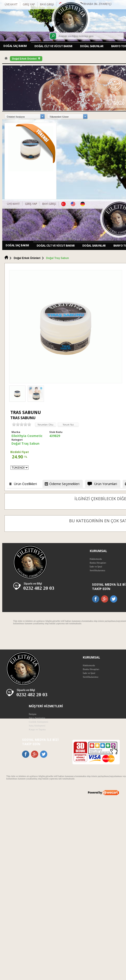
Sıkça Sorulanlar (37, 718)
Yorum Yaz (68, 425)
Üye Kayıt (11, 4)
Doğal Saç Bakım (15, 46)
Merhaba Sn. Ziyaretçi (96, 4)
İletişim (33, 714)
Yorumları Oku (45, 425)
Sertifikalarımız (98, 570)
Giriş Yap (29, 4)
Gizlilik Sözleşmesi (38, 722)
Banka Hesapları (98, 563)
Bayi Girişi (47, 4)
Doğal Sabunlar (92, 46)
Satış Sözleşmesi (37, 726)
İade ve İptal (96, 566)
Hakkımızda (96, 559)
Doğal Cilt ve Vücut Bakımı (53, 46)
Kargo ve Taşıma (37, 729)
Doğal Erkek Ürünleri (24, 59)
